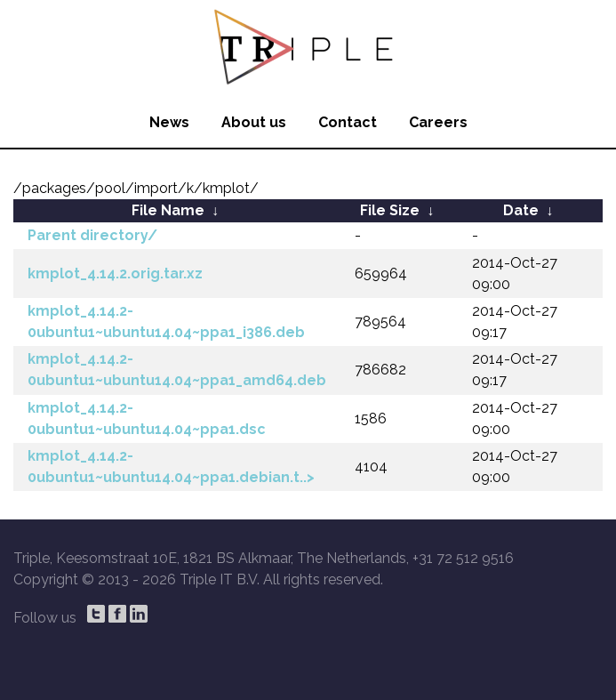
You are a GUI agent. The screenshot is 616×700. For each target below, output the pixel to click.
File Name (168, 210)
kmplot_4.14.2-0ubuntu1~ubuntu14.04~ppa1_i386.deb (166, 322)
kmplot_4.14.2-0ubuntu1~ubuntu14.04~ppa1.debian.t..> (171, 467)
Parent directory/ (92, 235)
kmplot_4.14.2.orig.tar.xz (115, 274)
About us (254, 122)
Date (521, 210)
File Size (390, 210)
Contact (348, 122)
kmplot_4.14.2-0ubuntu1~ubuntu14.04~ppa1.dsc (147, 418)
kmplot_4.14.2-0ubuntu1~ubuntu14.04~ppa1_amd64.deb (177, 370)
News (169, 122)
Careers (438, 122)
